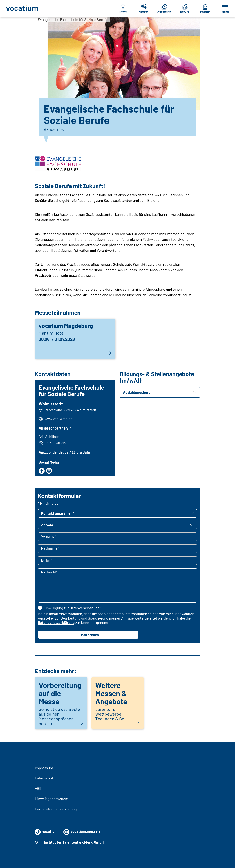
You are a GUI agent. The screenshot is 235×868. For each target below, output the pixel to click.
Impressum (44, 768)
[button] (160, 392)
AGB (38, 788)
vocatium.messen (82, 831)
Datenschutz (45, 778)
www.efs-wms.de (59, 419)
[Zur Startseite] (22, 9)
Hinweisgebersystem (52, 799)
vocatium (46, 831)
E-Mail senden (88, 636)
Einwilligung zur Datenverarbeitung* (69, 609)
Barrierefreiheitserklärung (56, 809)
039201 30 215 (53, 443)
